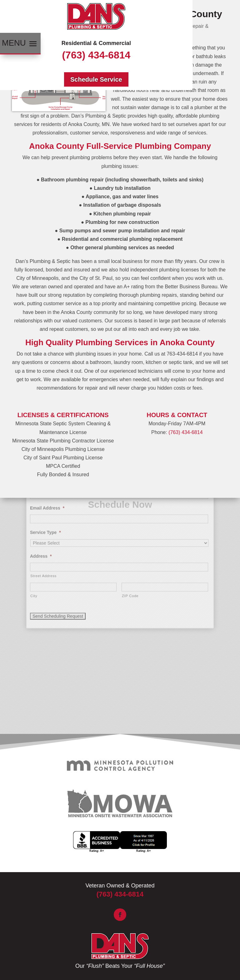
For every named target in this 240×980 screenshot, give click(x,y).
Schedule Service (96, 79)
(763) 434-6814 (96, 55)
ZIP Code (130, 523)
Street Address (43, 503)
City (34, 523)
